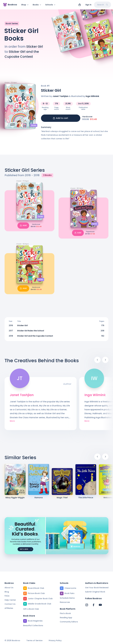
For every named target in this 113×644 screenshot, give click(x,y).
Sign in (88, 5)
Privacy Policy (55, 641)
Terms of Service (34, 641)
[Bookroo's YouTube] (100, 605)
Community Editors (69, 622)
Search (103, 5)
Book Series (12, 25)
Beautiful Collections (33, 626)
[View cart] (80, 5)
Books (37, 5)
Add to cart (61, 120)
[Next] (105, 361)
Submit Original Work (95, 592)
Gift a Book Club (31, 609)
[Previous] (97, 361)
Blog (7, 592)
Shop (25, 5)
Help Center (10, 600)
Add (23, 227)
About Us (9, 588)
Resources (65, 602)
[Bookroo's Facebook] (93, 605)
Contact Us (10, 604)
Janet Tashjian (60, 98)
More (12, 423)
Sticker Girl (35, 48)
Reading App (66, 618)
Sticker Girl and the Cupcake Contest (35, 337)
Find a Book (65, 614)
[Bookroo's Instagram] (87, 605)
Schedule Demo (67, 598)
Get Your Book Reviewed (97, 588)
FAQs (7, 596)
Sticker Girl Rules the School (31, 332)
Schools (50, 5)
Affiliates (9, 608)
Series (34, 127)
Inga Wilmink (92, 98)
